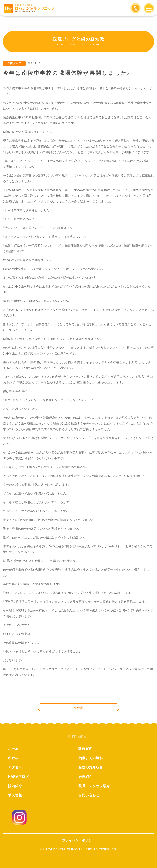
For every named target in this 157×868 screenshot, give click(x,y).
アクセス (15, 767)
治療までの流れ (91, 758)
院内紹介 (15, 786)
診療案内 (85, 749)
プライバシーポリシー (78, 840)
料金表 (13, 758)
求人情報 (15, 795)
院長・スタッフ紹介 (94, 786)
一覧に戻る (78, 708)
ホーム (13, 749)
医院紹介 (85, 777)
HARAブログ (19, 777)
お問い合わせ (89, 795)
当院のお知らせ (91, 767)
